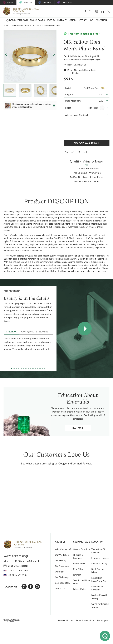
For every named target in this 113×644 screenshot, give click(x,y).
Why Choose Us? (63, 549)
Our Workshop (62, 555)
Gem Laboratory (62, 583)
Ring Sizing (78, 569)
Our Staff (59, 572)
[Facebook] (31, 587)
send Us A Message (18, 566)
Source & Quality (99, 564)
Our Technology (62, 577)
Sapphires (47, 3)
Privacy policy (103, 620)
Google (63, 463)
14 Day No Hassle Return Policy (82, 70)
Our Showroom (62, 566)
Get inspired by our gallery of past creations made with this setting (32, 105)
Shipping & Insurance (78, 556)
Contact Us (60, 588)
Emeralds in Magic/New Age (99, 579)
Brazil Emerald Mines (98, 571)
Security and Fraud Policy (82, 582)
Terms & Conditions (85, 620)
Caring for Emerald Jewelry (100, 605)
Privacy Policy (79, 589)
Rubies (10, 3)
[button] (54, 54)
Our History (60, 560)
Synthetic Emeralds (100, 558)
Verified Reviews (82, 463)
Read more (82, 429)
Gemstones (67, 3)
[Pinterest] (24, 587)
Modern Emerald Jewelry (99, 597)
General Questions (82, 549)
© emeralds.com (65, 620)
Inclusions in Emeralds (97, 588)
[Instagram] (37, 587)
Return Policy (79, 564)
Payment (77, 575)
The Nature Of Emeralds (98, 551)
